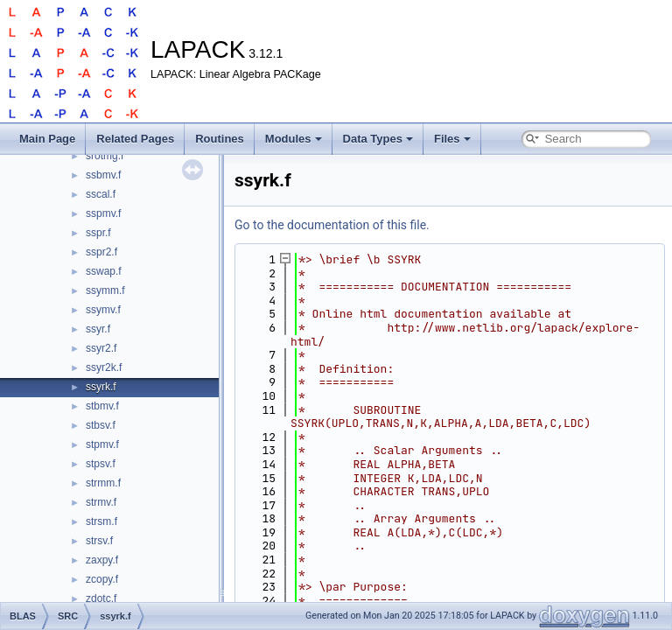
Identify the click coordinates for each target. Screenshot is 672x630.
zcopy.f (102, 579)
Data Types (378, 139)
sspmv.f (103, 213)
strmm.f (103, 483)
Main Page (47, 139)
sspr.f (98, 233)
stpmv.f (102, 444)
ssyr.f (98, 329)
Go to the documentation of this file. (332, 225)
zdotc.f (101, 598)
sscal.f (101, 194)
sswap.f (104, 271)
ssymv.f (103, 310)
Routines (220, 139)
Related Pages (135, 139)
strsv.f (99, 541)
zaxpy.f (102, 560)
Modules (294, 139)
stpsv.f (101, 464)
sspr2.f (101, 252)
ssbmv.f (103, 175)
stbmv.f (102, 406)
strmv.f (101, 502)
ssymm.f (105, 290)
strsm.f (101, 521)
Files (452, 139)
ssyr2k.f (104, 367)
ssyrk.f (101, 387)
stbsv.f (101, 425)
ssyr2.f (101, 348)
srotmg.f (105, 156)
